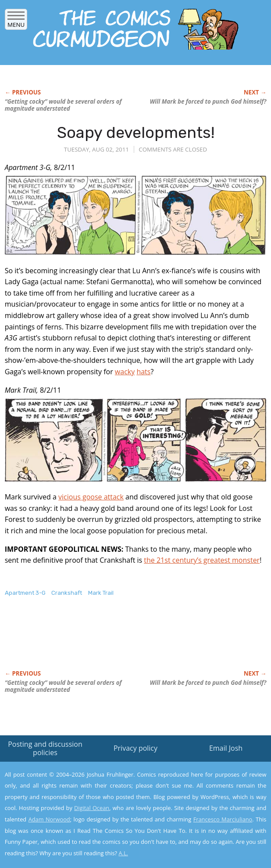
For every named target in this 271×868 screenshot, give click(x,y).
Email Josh (226, 748)
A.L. (123, 853)
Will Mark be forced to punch (208, 101)
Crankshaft (67, 593)
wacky (125, 372)
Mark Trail (101, 593)
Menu (16, 22)
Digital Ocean (92, 808)
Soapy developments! (136, 132)
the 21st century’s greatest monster (202, 560)
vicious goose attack (91, 497)
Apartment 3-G (25, 593)
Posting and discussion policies (45, 748)
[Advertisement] (107, 643)
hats (143, 372)
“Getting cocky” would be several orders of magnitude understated (63, 105)
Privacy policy (135, 748)
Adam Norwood (49, 819)
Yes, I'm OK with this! (196, 836)
